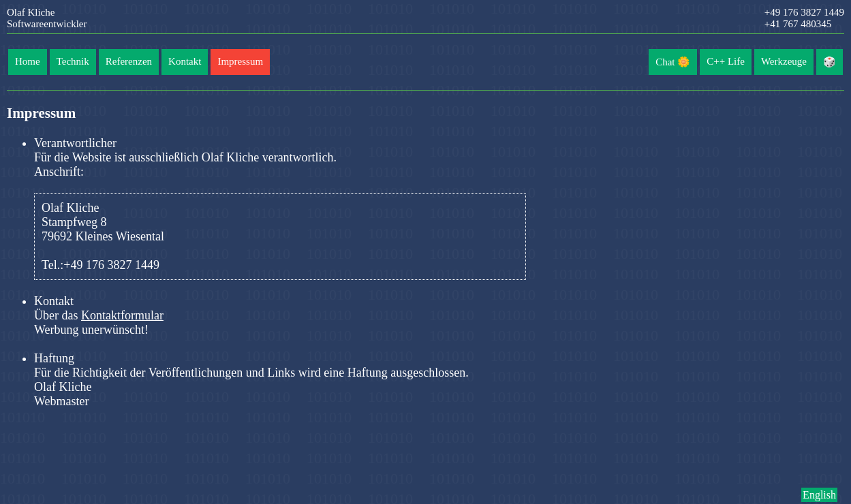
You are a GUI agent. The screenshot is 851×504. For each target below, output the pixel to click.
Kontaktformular (122, 315)
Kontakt (185, 61)
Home (28, 61)
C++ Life (726, 61)
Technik (73, 61)
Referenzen (129, 61)
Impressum (240, 61)
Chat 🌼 (673, 62)
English (819, 495)
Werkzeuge (784, 61)
